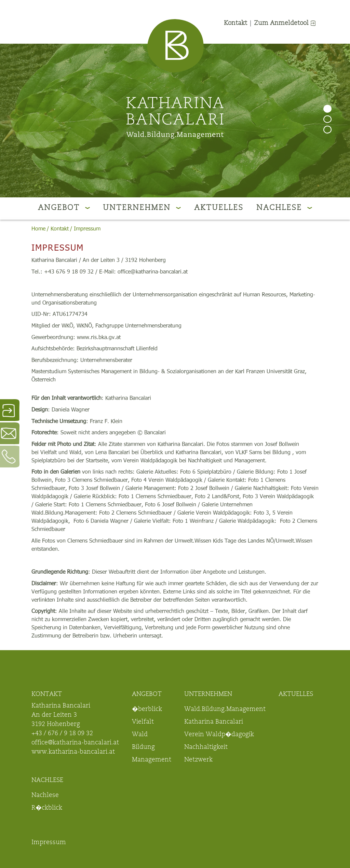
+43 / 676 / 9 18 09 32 (62, 734)
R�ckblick (47, 808)
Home (38, 229)
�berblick (147, 710)
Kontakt (235, 24)
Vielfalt (143, 722)
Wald (140, 735)
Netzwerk (198, 760)
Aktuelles (219, 208)
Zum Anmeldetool (285, 24)
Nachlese (284, 208)
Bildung (143, 747)
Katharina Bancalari (214, 722)
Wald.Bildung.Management (225, 710)
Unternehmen (142, 208)
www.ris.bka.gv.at (99, 337)
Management (152, 760)
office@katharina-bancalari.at (75, 743)
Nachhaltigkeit (206, 747)
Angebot (64, 208)
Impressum (87, 229)
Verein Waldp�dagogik (219, 735)
